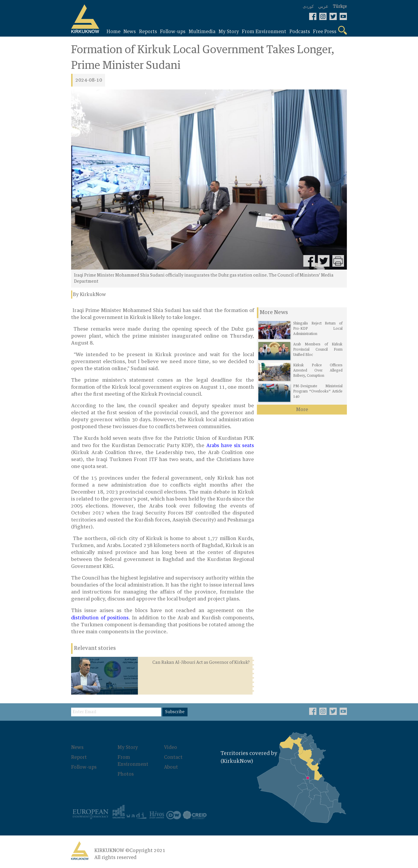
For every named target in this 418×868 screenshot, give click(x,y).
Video (171, 747)
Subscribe (175, 712)
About (171, 767)
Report (79, 757)
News (77, 747)
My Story (128, 747)
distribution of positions (100, 618)
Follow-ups (84, 767)
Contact (173, 757)
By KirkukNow (89, 295)
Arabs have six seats (229, 446)
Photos (126, 774)
